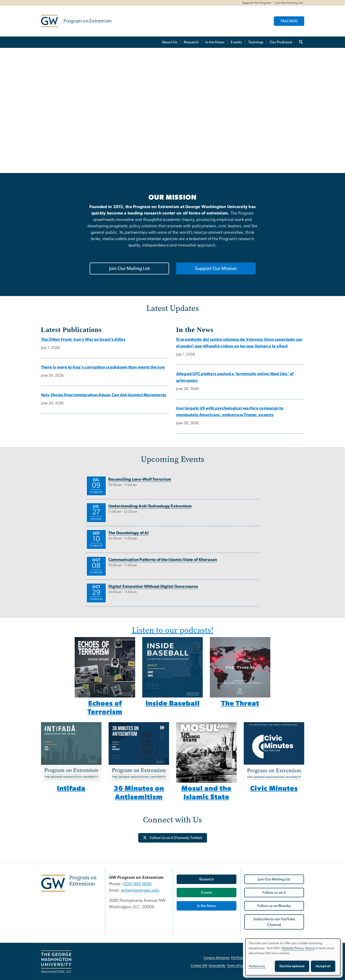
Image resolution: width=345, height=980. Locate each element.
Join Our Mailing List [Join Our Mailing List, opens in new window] (129, 269)
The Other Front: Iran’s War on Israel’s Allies (83, 340)
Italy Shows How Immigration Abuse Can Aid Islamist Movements (104, 395)
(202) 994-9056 (137, 884)
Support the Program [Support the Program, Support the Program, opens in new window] (257, 3)
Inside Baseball (173, 704)
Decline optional (292, 966)
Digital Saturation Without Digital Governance (153, 587)
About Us (170, 42)
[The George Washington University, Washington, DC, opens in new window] (56, 962)
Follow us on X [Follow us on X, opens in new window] (274, 893)
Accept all (323, 966)
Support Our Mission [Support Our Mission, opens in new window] (216, 269)
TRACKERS (289, 21)
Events (236, 42)
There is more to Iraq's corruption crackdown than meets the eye (103, 367)
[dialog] (293, 957)
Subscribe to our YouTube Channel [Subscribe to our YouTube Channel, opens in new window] (274, 922)
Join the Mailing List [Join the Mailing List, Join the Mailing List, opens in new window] (289, 3)
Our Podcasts (281, 42)
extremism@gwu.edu (140, 890)
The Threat (240, 704)
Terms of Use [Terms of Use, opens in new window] (236, 966)
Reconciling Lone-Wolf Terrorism (140, 479)
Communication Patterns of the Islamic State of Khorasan (163, 560)
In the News (215, 42)
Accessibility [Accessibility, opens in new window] (217, 966)
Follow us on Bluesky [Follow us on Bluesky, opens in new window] (274, 906)
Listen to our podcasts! (173, 630)
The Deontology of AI (129, 533)
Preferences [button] (257, 966)
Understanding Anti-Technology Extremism (150, 506)
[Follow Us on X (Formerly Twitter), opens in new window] (173, 838)
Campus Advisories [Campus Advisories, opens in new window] (217, 958)
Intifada (71, 789)
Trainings (256, 42)
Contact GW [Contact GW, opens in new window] (199, 966)
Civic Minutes (274, 789)
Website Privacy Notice (298, 948)
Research (191, 42)
